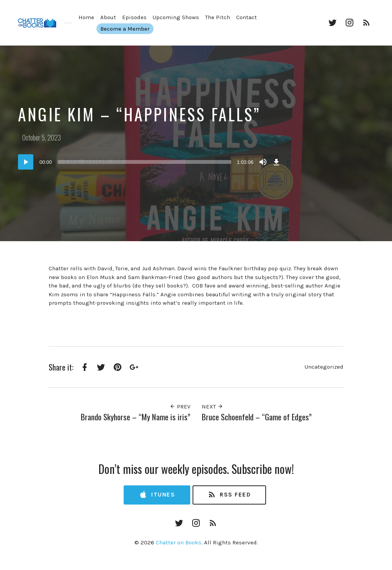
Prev (180, 407)
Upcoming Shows (176, 17)
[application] (150, 162)
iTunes (157, 495)
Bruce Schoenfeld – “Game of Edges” (257, 417)
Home (86, 17)
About (108, 17)
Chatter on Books (179, 542)
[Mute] (263, 162)
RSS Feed (229, 495)
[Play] (26, 162)
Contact (247, 17)
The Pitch (218, 17)
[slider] (145, 162)
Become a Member (118, 29)
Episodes (134, 17)
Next (212, 407)
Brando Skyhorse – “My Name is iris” (136, 417)
